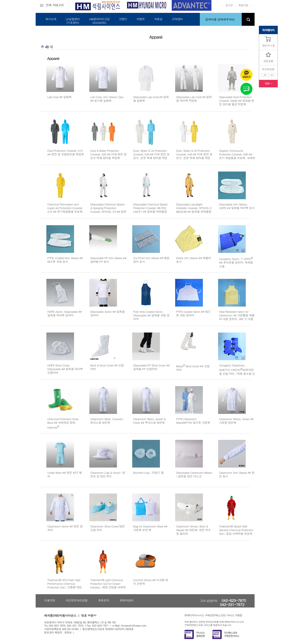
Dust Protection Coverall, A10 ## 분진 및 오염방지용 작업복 (66, 152)
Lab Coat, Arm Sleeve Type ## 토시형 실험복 (107, 99)
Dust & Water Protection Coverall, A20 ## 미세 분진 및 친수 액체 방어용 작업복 (109, 154)
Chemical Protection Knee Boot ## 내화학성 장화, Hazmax (63, 423)
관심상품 (268, 61)
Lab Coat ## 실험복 (60, 97)
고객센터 (177, 19)
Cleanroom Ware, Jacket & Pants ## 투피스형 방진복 (150, 421)
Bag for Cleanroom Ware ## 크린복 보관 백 (150, 528)
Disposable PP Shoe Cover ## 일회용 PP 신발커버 (151, 367)
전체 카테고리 (52, 5)
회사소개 (51, 19)
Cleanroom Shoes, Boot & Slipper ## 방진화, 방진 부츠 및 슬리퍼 (194, 530)
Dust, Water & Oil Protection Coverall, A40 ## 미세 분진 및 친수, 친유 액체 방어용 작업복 (194, 156)
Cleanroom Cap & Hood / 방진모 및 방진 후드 (108, 474)
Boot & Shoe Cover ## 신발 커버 (107, 367)
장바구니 (267, 45)
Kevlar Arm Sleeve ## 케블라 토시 (194, 260)
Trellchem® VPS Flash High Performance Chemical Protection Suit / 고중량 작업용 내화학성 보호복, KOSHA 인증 (65, 587)
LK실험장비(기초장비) (73, 21)
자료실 (158, 19)
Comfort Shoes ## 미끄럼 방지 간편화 (151, 582)
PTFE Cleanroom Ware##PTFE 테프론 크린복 (193, 421)
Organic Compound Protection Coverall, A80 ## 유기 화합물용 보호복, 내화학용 (237, 156)
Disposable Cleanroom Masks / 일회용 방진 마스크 (194, 474)
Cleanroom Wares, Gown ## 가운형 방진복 (236, 421)
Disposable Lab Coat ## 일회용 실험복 (151, 99)
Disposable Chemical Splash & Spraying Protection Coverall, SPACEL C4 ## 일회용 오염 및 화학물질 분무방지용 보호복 (108, 212)
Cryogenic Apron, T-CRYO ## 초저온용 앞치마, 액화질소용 (236, 263)
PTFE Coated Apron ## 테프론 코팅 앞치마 (193, 313)
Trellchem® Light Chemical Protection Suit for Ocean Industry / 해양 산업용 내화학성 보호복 (108, 586)
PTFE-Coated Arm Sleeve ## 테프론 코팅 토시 (65, 260)
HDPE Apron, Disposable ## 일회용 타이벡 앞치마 (65, 313)
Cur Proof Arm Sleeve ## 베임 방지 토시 (151, 260)
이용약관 (50, 600)
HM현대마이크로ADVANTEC (99, 21)
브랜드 (123, 19)
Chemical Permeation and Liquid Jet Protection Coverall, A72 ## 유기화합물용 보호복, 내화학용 (65, 210)
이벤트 (141, 19)
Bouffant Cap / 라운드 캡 (149, 473)
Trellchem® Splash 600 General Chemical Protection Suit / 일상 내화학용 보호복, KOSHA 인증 (236, 532)
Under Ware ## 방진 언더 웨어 (65, 474)
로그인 (229, 5)
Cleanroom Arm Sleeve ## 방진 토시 (237, 474)
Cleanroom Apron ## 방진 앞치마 (65, 528)
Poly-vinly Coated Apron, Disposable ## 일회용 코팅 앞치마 (151, 315)
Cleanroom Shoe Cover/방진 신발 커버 (108, 528)
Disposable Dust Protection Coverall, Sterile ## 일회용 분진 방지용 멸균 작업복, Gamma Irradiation (237, 103)
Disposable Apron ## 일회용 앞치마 (108, 313)
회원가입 (243, 5)
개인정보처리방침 (77, 600)
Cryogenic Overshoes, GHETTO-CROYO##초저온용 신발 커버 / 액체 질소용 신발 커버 (237, 371)
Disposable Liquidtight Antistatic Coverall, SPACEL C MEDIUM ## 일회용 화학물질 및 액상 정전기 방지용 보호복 (194, 210)
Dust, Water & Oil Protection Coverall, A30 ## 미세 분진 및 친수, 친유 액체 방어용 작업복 (151, 156)
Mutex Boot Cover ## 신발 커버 (193, 368)
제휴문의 (104, 600)
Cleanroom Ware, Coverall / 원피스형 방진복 (107, 421)
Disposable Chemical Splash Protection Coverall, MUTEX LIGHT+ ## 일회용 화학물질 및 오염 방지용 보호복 (150, 210)
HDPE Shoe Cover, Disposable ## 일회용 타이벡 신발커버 (65, 369)
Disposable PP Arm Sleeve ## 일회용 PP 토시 (108, 260)
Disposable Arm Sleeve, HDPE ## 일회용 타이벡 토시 (237, 206)
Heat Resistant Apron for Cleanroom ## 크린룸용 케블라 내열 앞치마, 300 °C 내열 (237, 315)
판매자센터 (127, 600)
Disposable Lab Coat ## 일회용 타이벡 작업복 (194, 99)
